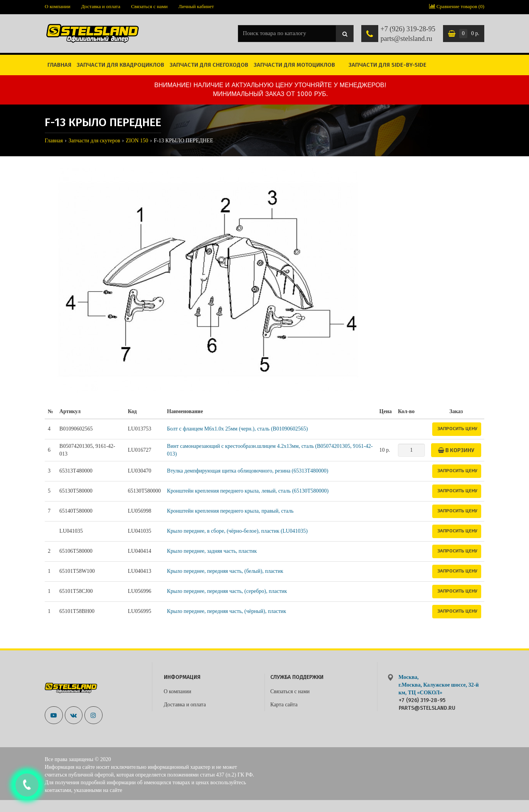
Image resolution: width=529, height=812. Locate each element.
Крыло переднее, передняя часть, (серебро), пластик (227, 591)
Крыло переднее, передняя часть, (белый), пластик (225, 571)
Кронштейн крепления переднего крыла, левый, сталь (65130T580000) (248, 491)
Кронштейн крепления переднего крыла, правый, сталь (230, 511)
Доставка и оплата (101, 6)
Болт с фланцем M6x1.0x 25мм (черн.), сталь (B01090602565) (237, 429)
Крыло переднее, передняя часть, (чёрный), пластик (227, 611)
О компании (57, 6)
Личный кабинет (196, 6)
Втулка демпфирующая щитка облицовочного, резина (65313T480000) (248, 471)
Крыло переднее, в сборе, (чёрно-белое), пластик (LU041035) (237, 531)
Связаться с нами (149, 6)
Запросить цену (457, 428)
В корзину (456, 450)
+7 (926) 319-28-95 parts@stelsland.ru (408, 34)
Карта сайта (284, 705)
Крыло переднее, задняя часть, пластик (212, 551)
